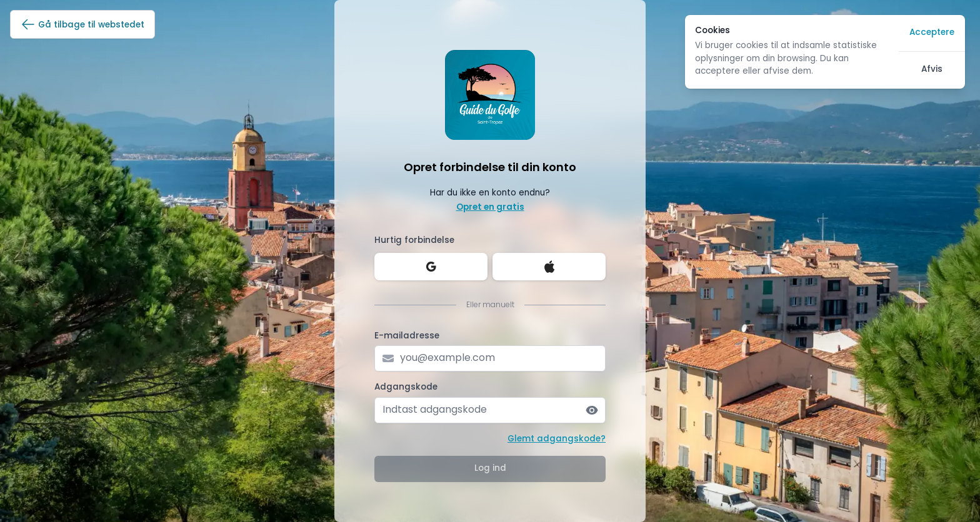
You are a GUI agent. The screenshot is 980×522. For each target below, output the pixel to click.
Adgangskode (406, 387)
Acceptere (932, 33)
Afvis (932, 70)
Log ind (490, 469)
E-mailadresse (407, 336)
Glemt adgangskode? (557, 439)
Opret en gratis (490, 208)
